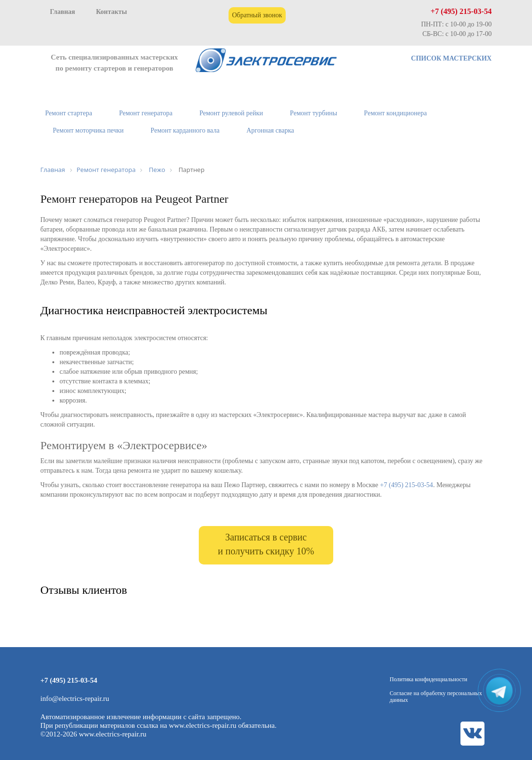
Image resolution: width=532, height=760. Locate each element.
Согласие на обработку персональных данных (436, 697)
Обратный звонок (257, 15)
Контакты (111, 12)
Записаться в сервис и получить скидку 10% (266, 544)
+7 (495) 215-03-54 (461, 11)
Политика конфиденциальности (429, 679)
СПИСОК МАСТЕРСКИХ (451, 58)
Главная (62, 12)
